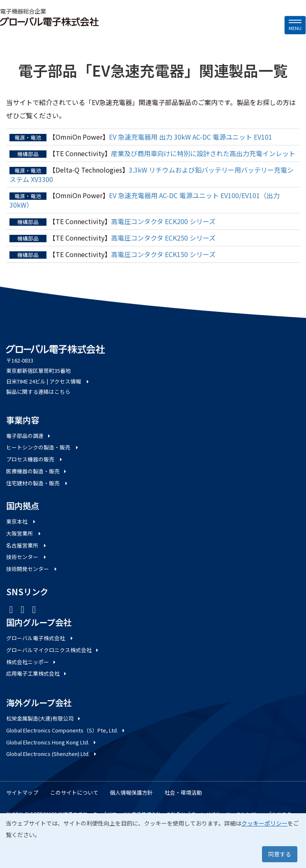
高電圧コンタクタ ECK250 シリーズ (163, 238)
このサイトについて (74, 792)
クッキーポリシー (264, 823)
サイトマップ (22, 792)
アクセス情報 (70, 381)
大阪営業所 (24, 533)
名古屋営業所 (27, 545)
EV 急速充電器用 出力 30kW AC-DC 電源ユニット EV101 (191, 137)
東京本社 (21, 521)
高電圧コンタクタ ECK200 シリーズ (163, 221)
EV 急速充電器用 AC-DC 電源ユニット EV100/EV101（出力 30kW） (145, 200)
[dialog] (153, 841)
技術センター (27, 557)
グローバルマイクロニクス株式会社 (53, 650)
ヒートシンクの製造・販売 (43, 447)
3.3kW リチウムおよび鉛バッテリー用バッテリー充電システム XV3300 (152, 174)
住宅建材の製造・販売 (37, 483)
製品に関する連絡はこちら (38, 392)
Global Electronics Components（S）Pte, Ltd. (66, 730)
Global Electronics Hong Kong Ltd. (52, 742)
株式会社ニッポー (31, 662)
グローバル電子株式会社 (40, 638)
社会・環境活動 (183, 792)
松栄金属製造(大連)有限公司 (44, 718)
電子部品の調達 (29, 436)
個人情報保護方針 (131, 792)
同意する (280, 854)
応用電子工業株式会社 (37, 673)
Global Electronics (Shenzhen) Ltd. (52, 754)
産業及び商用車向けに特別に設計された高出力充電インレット (203, 153)
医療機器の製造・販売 (37, 471)
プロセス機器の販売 (35, 459)
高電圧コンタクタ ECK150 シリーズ (163, 254)
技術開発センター (32, 569)
